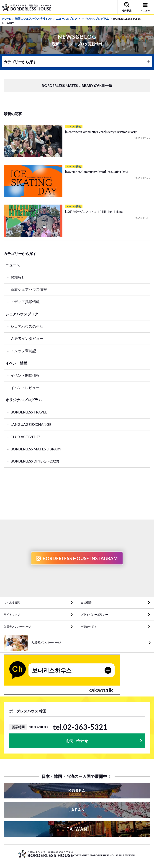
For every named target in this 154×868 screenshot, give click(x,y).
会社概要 (86, 602)
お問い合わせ (77, 741)
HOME (8, 19)
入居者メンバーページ (17, 627)
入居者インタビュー (27, 338)
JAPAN (77, 810)
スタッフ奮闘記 (23, 351)
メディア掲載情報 (25, 302)
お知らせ (18, 277)
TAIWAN (77, 829)
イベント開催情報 (25, 375)
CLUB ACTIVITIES (26, 437)
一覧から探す (89, 627)
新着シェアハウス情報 (29, 289)
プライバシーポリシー (94, 615)
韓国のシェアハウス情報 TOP (35, 19)
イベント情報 (16, 363)
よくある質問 (12, 602)
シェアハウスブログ (22, 314)
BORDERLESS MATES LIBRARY (36, 449)
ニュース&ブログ (68, 19)
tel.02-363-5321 (80, 727)
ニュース (13, 265)
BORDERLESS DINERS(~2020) (35, 461)
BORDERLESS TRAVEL (29, 412)
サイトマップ (12, 615)
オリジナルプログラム (97, 19)
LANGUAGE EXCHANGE (31, 424)
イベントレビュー (25, 388)
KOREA (77, 791)
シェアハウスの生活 (27, 326)
